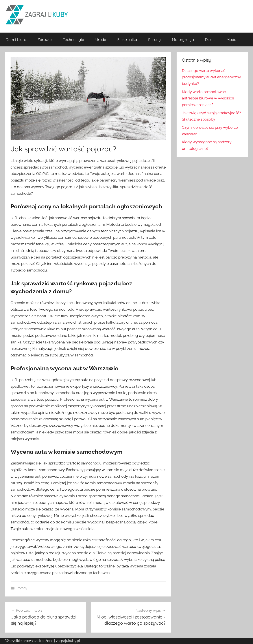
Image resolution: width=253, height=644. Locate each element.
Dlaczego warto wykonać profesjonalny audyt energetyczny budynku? (211, 77)
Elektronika (127, 39)
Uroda (101, 39)
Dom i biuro (16, 39)
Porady (154, 39)
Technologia (74, 39)
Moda (231, 39)
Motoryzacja (183, 39)
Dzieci (210, 39)
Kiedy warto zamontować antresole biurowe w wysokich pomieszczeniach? (208, 98)
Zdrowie (45, 39)
